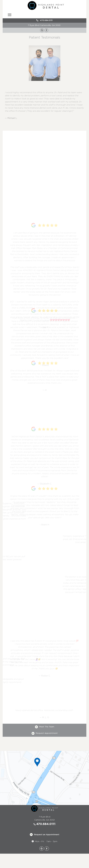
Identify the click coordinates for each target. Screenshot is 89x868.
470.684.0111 (44, 20)
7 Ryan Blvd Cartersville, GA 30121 (44, 25)
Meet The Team (45, 727)
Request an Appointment (44, 835)
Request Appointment (45, 733)
